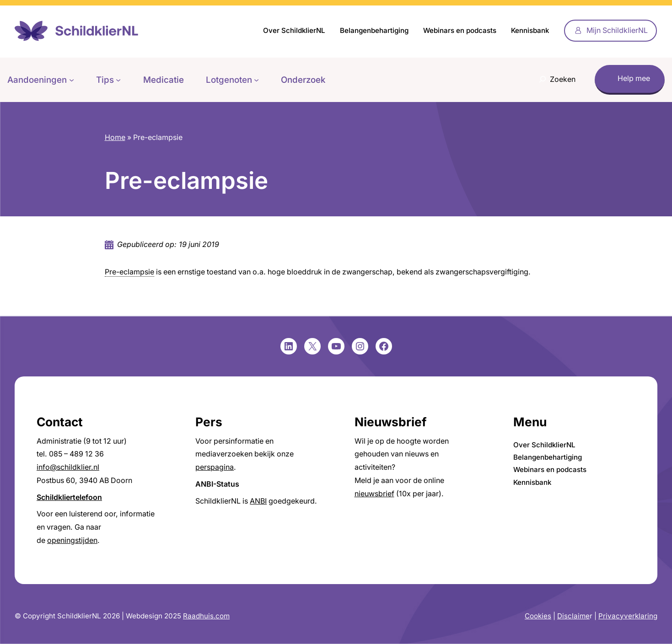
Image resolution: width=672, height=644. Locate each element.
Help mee (634, 78)
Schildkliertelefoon (69, 497)
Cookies (538, 616)
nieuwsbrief (374, 494)
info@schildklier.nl (68, 467)
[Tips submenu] (118, 80)
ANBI (258, 501)
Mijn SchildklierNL (617, 30)
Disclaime (573, 616)
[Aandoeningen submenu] (72, 80)
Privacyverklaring (628, 616)
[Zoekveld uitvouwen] (555, 80)
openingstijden (72, 540)
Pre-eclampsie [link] (129, 272)
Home (115, 137)
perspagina (215, 467)
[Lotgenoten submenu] (256, 80)
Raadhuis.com (206, 616)
